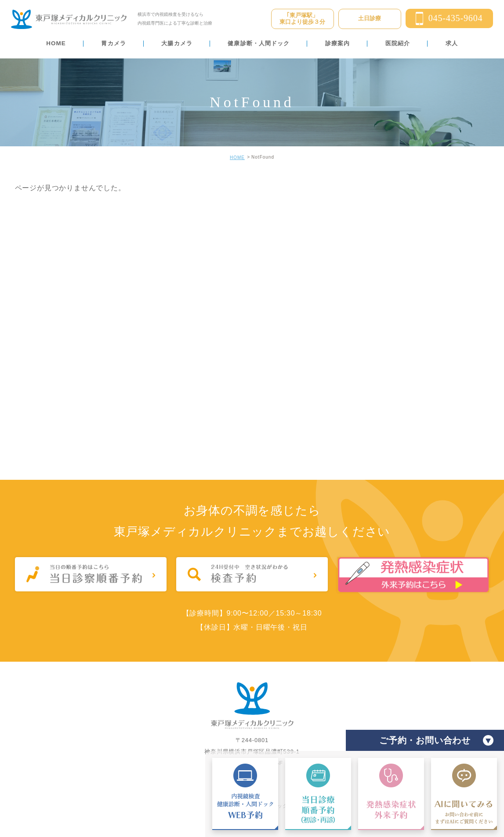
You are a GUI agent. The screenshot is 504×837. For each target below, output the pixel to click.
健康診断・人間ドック (259, 43)
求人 (452, 43)
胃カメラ (113, 43)
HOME (56, 43)
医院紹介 (398, 43)
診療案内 (337, 43)
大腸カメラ (177, 43)
